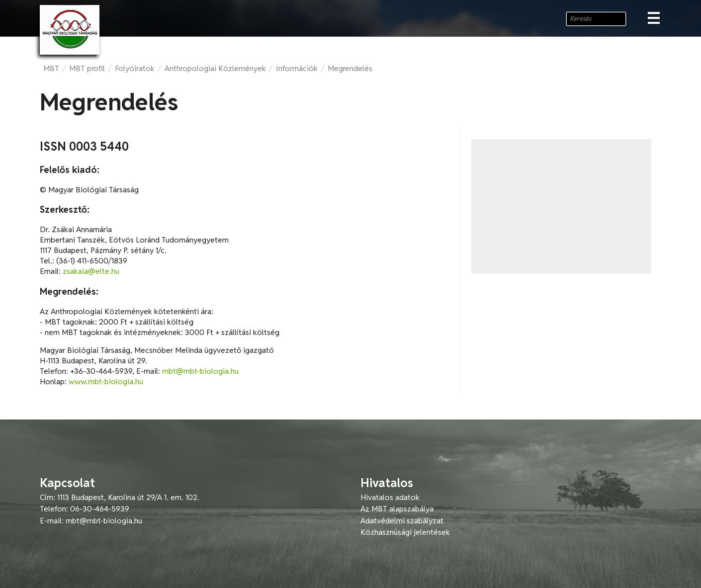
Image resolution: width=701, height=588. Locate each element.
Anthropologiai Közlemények (215, 68)
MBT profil (87, 68)
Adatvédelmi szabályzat (402, 521)
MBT (51, 68)
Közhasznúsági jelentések (405, 532)
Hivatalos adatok (390, 497)
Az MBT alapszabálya (397, 509)
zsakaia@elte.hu (91, 271)
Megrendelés (350, 68)
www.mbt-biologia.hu (106, 381)
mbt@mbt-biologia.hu (200, 371)
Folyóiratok (135, 68)
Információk (297, 68)
